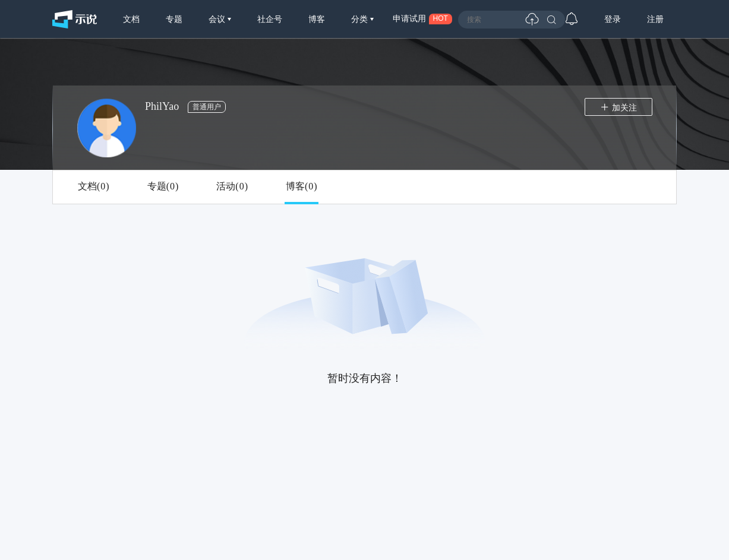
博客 (317, 19)
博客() (302, 186)
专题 (174, 19)
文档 (131, 19)
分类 (361, 19)
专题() (163, 186)
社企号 (270, 19)
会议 (218, 19)
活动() (232, 186)
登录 (613, 19)
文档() (94, 186)
